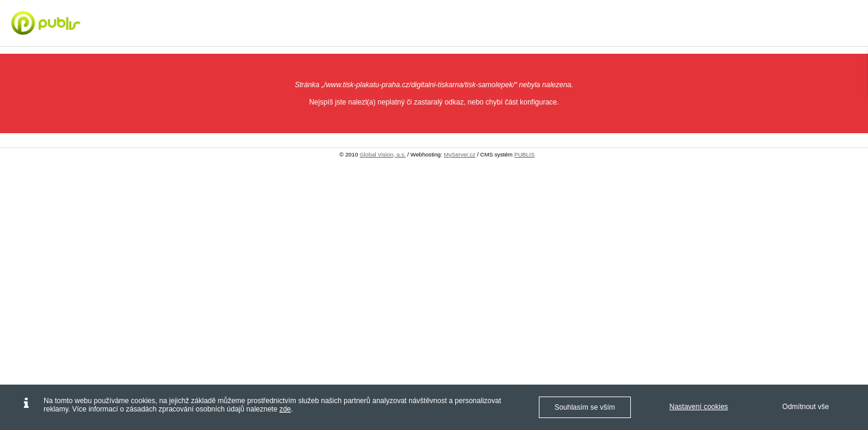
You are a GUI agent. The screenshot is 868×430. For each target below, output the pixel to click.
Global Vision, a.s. (383, 154)
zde (285, 409)
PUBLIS (525, 154)
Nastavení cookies (699, 407)
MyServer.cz (460, 154)
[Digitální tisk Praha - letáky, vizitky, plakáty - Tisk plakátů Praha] (80, 23)
